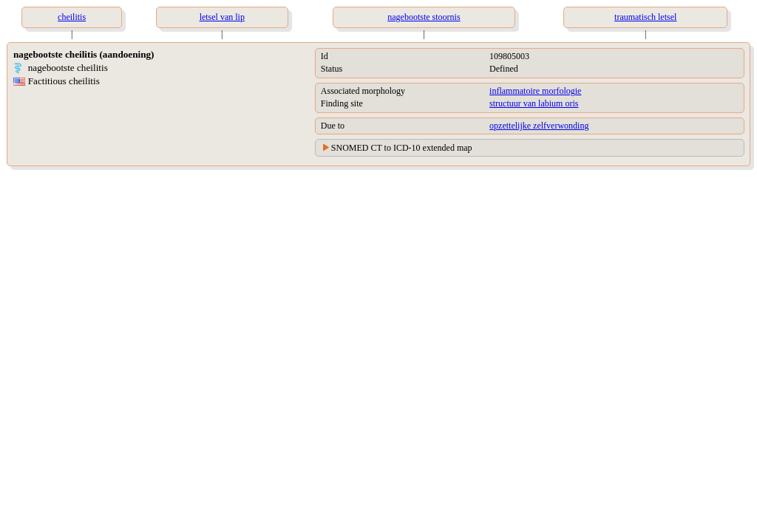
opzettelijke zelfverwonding (539, 126)
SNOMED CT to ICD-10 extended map (402, 148)
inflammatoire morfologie (535, 91)
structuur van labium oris (534, 103)
